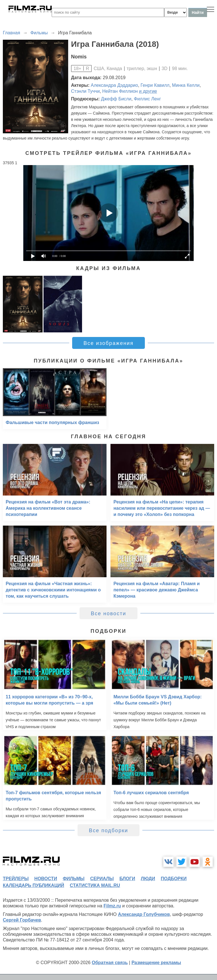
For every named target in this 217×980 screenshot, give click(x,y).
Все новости (109, 614)
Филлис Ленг (147, 99)
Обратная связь (110, 963)
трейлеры (16, 879)
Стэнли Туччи (85, 91)
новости (46, 879)
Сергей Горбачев (22, 920)
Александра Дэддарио (114, 85)
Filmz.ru (112, 906)
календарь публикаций (34, 885)
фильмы (74, 879)
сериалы (102, 879)
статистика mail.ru (95, 885)
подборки (174, 879)
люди (148, 879)
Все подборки (108, 831)
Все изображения (108, 343)
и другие (148, 91)
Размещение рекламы (156, 963)
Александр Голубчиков (144, 914)
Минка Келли (186, 85)
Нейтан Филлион (120, 91)
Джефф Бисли (116, 99)
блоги (127, 879)
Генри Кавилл (155, 85)
